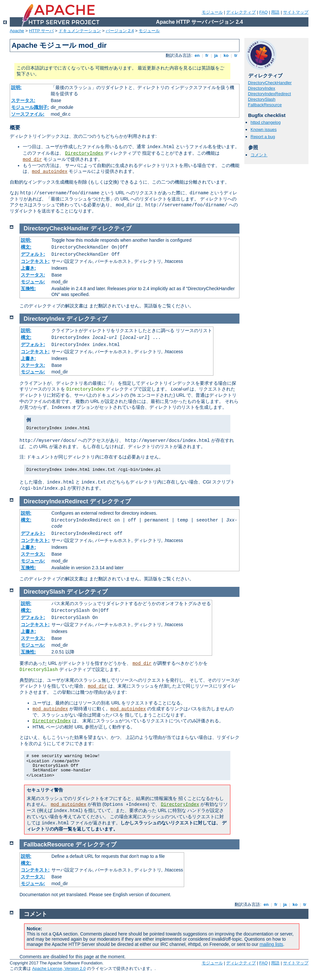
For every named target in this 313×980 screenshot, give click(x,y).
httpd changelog (266, 122)
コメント (259, 155)
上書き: (28, 268)
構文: (26, 247)
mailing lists (271, 944)
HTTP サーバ (41, 31)
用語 (275, 12)
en (197, 55)
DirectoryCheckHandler (270, 83)
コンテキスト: (35, 261)
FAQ (264, 12)
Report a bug (263, 137)
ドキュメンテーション (80, 31)
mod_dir (32, 160)
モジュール (212, 12)
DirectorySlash (262, 99)
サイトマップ (296, 12)
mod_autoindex (50, 172)
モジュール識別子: (30, 107)
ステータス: (23, 100)
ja (216, 55)
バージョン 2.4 (120, 31)
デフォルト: (33, 254)
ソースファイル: (28, 114)
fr (207, 55)
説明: (16, 87)
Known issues (264, 129)
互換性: (28, 289)
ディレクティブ (241, 12)
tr (236, 55)
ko (226, 55)
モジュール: (33, 282)
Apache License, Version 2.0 (59, 968)
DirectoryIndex (84, 153)
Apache (17, 31)
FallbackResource (265, 105)
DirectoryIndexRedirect (269, 94)
